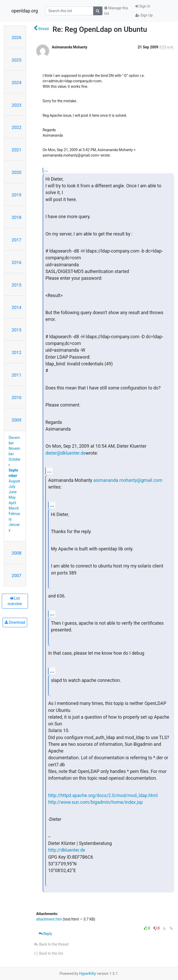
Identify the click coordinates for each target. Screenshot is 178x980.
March (14, 508)
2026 (17, 38)
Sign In (143, 6)
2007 (17, 576)
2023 (17, 105)
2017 (17, 240)
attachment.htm (49, 919)
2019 (17, 195)
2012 (17, 352)
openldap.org (25, 11)
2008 (17, 553)
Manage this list (116, 11)
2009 (17, 420)
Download (15, 622)
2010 (17, 397)
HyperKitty (88, 974)
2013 (17, 330)
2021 (17, 150)
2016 (17, 262)
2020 (17, 172)
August (14, 481)
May (12, 497)
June (13, 492)
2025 (17, 60)
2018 (17, 217)
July (12, 487)
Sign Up (144, 15)
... (46, 170)
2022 (17, 127)
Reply (45, 934)
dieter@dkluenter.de (65, 453)
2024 (17, 83)
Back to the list (48, 953)
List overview (15, 601)
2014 (17, 307)
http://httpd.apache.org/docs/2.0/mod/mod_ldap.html (103, 795)
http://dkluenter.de (67, 850)
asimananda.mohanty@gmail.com (128, 480)
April (13, 503)
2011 (17, 375)
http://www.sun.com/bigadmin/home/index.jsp (95, 802)
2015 (17, 285)
